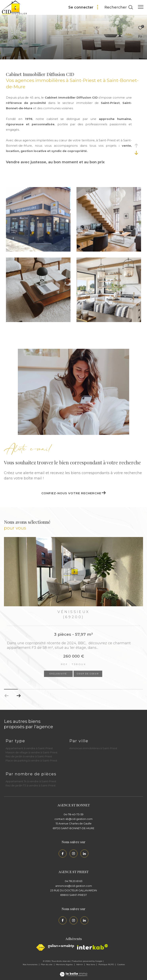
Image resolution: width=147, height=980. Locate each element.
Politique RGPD (106, 964)
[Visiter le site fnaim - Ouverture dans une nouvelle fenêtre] (41, 947)
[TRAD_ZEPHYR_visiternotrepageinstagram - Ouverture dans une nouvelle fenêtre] (73, 854)
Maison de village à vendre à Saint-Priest (32, 752)
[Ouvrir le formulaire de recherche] (119, 8)
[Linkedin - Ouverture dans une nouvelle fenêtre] (84, 854)
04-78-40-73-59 (73, 814)
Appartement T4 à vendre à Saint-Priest (31, 781)
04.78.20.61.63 (74, 881)
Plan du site (47, 964)
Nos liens (91, 964)
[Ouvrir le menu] (141, 7)
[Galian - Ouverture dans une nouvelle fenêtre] (61, 946)
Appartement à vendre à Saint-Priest (29, 748)
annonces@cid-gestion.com (74, 886)
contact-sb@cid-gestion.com (73, 819)
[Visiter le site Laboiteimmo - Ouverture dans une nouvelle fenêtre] (73, 972)
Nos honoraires (30, 964)
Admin (80, 964)
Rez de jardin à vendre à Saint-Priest (29, 756)
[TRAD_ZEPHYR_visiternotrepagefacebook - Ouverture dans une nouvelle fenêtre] (63, 854)
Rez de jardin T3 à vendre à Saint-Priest (31, 785)
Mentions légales (65, 964)
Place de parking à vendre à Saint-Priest (31, 760)
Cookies (121, 965)
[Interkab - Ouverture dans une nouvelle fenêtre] (93, 947)
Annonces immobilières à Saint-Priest (93, 748)
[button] (19, 696)
